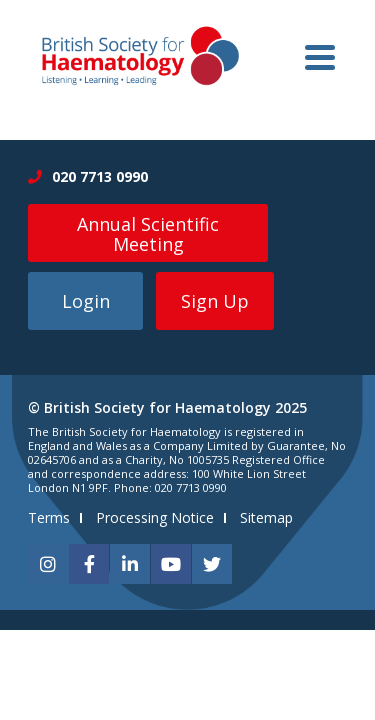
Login (86, 301)
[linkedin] (130, 564)
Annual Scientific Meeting (148, 234)
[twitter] (212, 564)
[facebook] (89, 564)
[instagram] (48, 564)
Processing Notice (155, 517)
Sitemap (266, 517)
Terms (49, 517)
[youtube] (171, 564)
